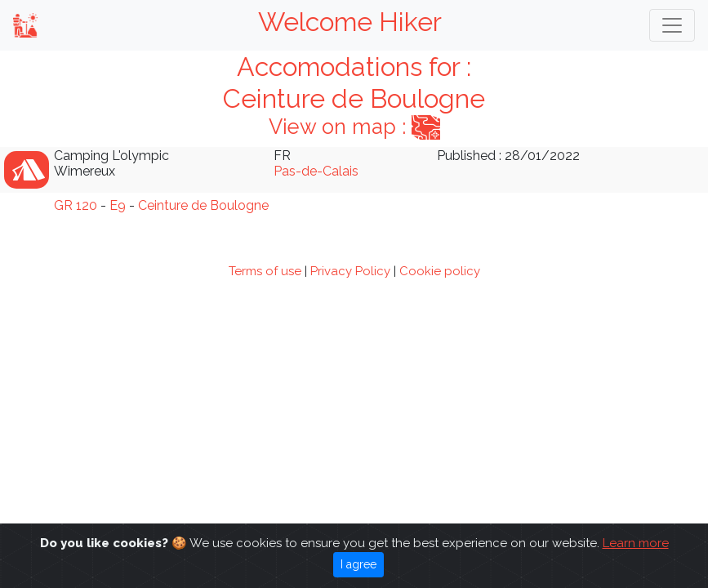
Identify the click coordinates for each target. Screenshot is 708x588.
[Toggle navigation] (672, 25)
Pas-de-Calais (316, 171)
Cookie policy (440, 271)
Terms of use (265, 271)
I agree (358, 564)
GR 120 (76, 205)
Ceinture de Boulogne (203, 205)
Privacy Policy (350, 271)
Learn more (636, 543)
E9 (118, 205)
